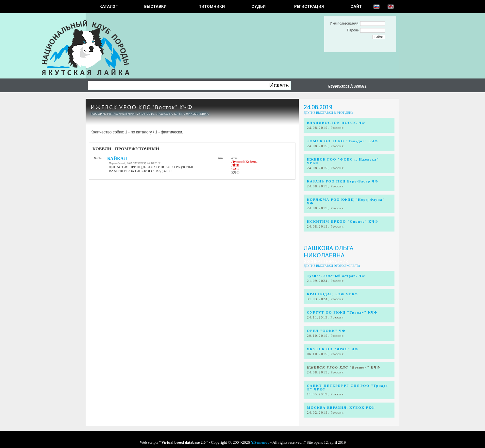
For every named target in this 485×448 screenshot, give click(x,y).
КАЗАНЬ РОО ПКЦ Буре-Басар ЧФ (343, 181)
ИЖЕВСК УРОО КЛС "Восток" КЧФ (142, 107)
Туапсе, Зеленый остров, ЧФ (336, 276)
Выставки (155, 7)
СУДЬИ (259, 7)
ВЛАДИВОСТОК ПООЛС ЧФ (336, 123)
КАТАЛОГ (109, 7)
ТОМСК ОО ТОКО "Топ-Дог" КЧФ (343, 141)
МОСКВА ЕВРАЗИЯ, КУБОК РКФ (341, 408)
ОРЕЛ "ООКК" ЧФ (326, 331)
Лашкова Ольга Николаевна (328, 252)
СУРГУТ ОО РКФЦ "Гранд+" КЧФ (342, 312)
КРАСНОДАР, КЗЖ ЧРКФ (333, 294)
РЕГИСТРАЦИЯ (309, 7)
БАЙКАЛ (117, 159)
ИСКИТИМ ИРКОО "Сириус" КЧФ (343, 222)
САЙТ (356, 7)
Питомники (212, 7)
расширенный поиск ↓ (347, 85)
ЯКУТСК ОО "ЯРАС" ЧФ (333, 349)
